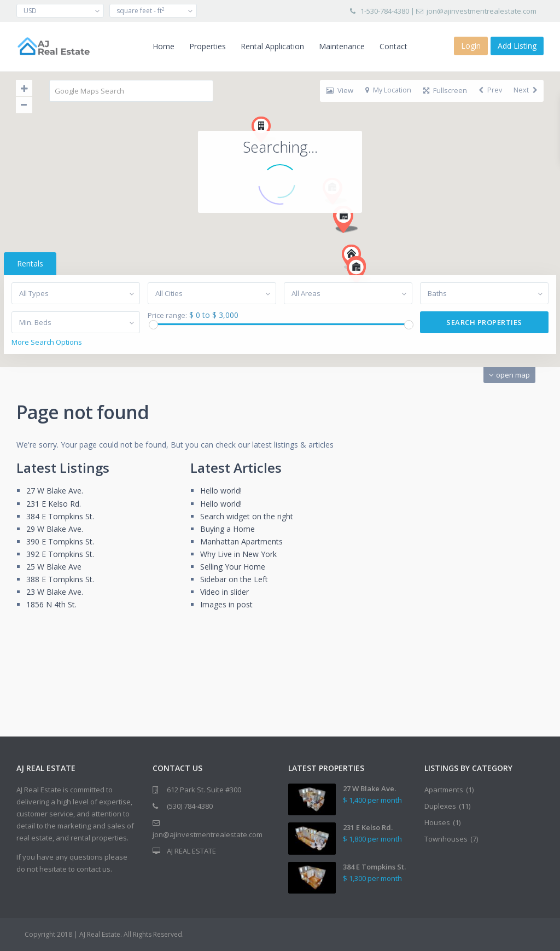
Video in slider (224, 592)
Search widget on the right (247, 516)
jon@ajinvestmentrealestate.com (482, 11)
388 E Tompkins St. (60, 579)
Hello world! (221, 491)
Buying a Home (227, 529)
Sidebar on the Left (234, 579)
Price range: (167, 315)
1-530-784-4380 (385, 11)
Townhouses (446, 839)
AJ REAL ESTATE (191, 851)
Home (164, 46)
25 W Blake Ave (54, 567)
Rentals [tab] (30, 263)
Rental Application (272, 46)
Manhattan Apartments (241, 541)
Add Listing (517, 46)
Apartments (444, 790)
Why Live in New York (238, 554)
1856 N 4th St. (51, 604)
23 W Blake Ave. (55, 592)
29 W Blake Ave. (55, 529)
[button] (336, 113)
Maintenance (342, 46)
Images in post (226, 604)
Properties (208, 46)
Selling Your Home (233, 567)
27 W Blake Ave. (55, 491)
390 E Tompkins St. (60, 541)
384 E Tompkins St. (60, 516)
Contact (393, 46)
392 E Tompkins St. (60, 554)
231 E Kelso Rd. (54, 504)
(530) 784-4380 (190, 806)
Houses (437, 822)
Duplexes (440, 806)
